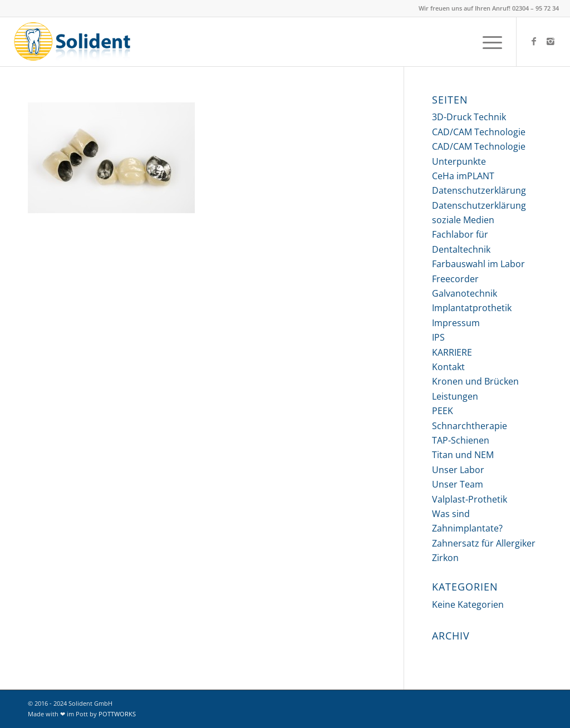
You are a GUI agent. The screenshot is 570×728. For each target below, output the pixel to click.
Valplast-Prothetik (470, 499)
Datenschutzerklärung (479, 190)
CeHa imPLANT (463, 176)
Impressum (456, 323)
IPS (438, 337)
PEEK (443, 411)
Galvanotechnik (465, 293)
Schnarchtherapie (470, 426)
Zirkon (445, 558)
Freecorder (455, 279)
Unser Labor (458, 470)
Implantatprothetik (472, 308)
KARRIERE (452, 352)
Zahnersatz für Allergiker (484, 543)
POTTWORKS (117, 714)
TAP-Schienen (461, 440)
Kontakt (448, 367)
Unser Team (458, 484)
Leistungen (455, 396)
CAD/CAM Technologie (479, 132)
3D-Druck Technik (469, 117)
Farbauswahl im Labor (478, 264)
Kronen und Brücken (475, 381)
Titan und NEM (463, 455)
